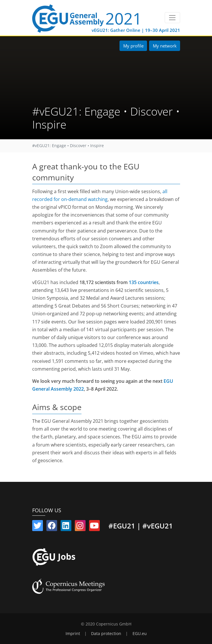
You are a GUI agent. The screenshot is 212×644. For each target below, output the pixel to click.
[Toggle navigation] (172, 18)
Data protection (106, 634)
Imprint (73, 634)
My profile (133, 46)
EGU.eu (140, 634)
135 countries (144, 282)
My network (165, 46)
